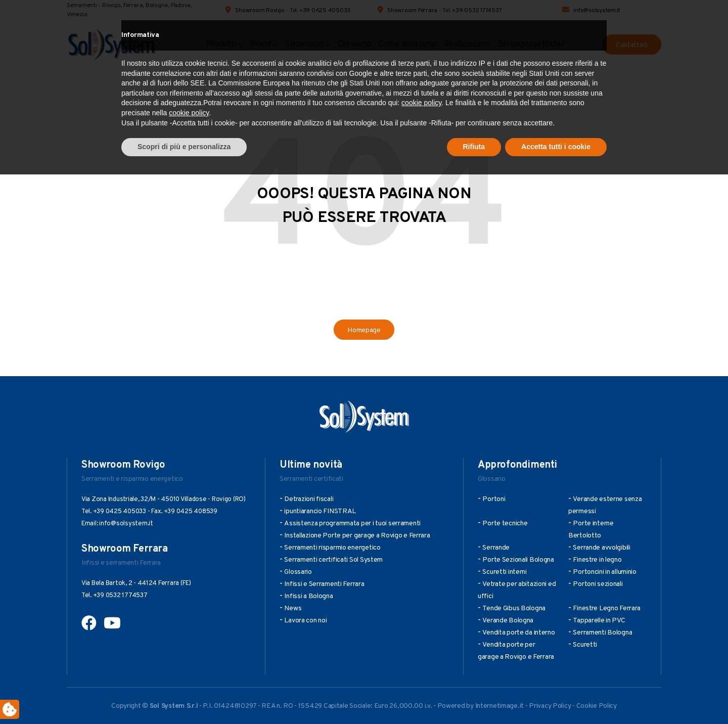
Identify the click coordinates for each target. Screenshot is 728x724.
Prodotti (221, 44)
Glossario (491, 479)
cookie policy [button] (421, 653)
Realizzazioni (467, 44)
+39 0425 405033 (325, 11)
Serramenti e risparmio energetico (132, 479)
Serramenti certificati (311, 479)
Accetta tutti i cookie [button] (556, 696)
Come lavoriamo (407, 44)
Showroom (304, 44)
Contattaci (632, 45)
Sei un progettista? (531, 44)
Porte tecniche (505, 524)
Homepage (364, 330)
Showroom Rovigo (260, 11)
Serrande (496, 548)
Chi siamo (354, 44)
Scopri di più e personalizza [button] (184, 696)
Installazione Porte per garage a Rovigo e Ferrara (357, 536)
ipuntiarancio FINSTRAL (320, 511)
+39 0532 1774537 (477, 11)
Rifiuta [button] (474, 696)
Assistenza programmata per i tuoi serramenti (352, 524)
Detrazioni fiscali (309, 499)
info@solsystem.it (597, 11)
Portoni (494, 499)
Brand (260, 44)
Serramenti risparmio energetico (332, 548)
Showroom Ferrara (412, 11)
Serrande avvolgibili (601, 548)
